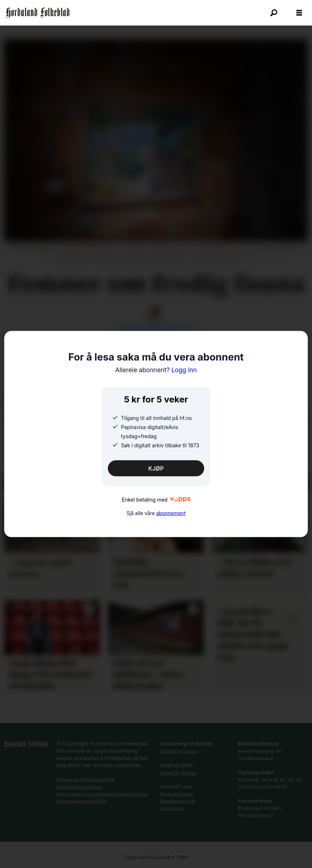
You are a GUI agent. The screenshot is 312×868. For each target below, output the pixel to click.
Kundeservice (178, 801)
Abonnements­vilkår (82, 801)
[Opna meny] (299, 13)
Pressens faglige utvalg (86, 779)
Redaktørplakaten (79, 787)
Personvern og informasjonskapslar (102, 794)
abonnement (171, 513)
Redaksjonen (177, 794)
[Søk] (274, 13)
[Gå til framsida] (38, 13)
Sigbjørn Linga (179, 751)
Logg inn (156, 370)
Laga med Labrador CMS (156, 857)
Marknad (172, 808)
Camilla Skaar (178, 772)
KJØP (156, 468)
